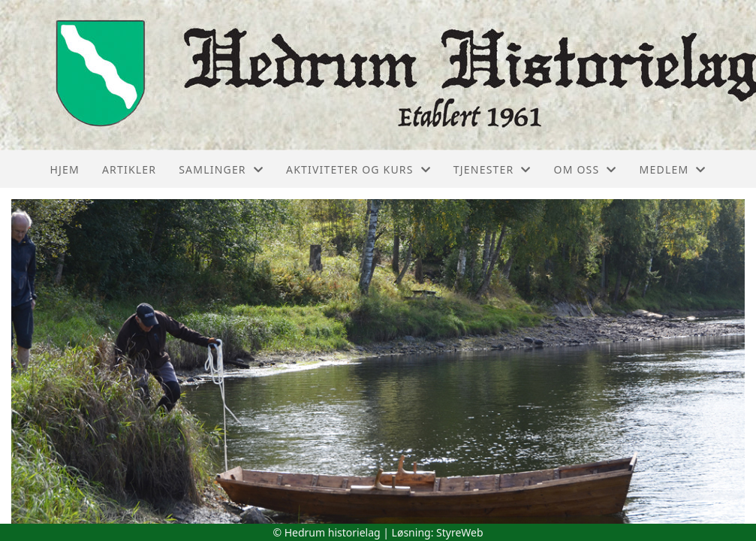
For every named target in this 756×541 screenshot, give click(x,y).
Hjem (64, 169)
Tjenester (492, 169)
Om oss (586, 169)
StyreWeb (460, 532)
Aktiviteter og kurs (358, 169)
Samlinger (221, 169)
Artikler (129, 169)
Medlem (673, 169)
